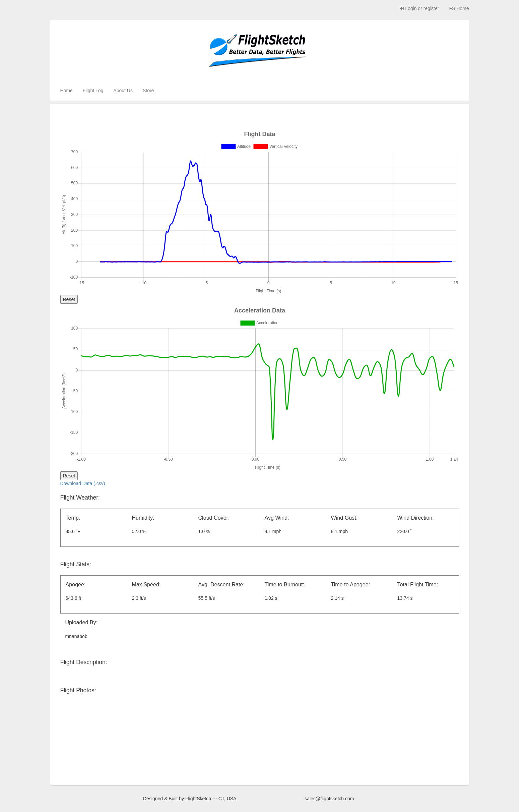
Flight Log (93, 91)
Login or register (419, 8)
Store (148, 91)
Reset (69, 299)
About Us (123, 91)
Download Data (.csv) (83, 483)
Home (67, 91)
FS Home (459, 8)
